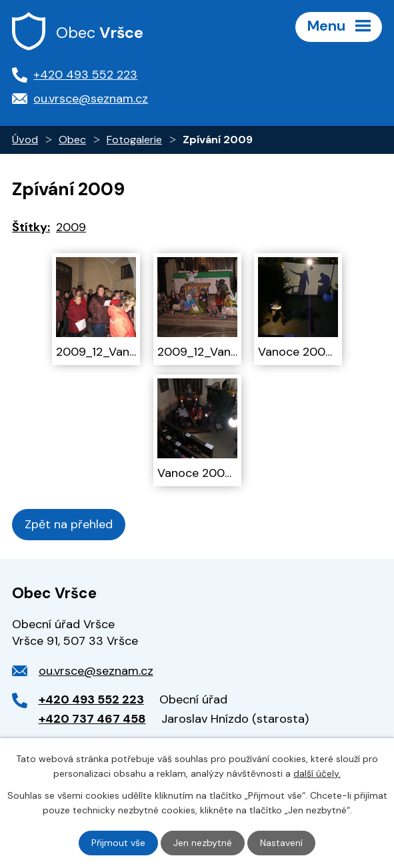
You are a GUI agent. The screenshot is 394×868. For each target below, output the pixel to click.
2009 (71, 227)
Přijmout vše (118, 843)
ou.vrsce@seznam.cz (96, 671)
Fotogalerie (134, 140)
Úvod (25, 140)
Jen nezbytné (203, 843)
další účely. (317, 773)
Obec (72, 140)
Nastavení (281, 843)
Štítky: (31, 227)
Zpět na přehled (69, 524)
